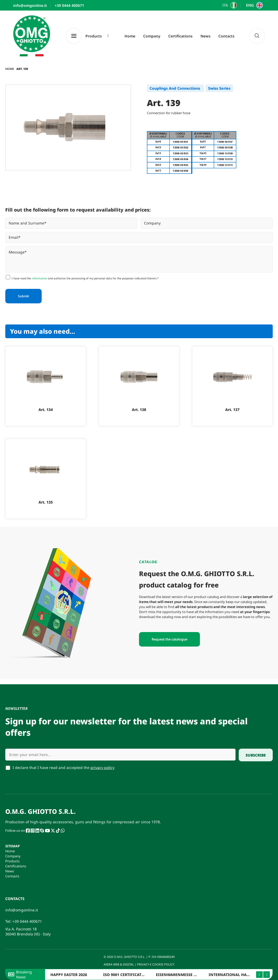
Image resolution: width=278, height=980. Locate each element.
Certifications (180, 36)
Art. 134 (46, 410)
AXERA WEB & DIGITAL (118, 964)
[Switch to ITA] (229, 5)
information (40, 278)
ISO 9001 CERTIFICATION (126, 975)
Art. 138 (139, 410)
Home (130, 36)
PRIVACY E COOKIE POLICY (156, 964)
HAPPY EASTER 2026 (69, 975)
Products (12, 861)
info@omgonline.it (22, 910)
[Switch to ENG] (254, 5)
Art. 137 (232, 410)
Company (152, 36)
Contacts (226, 36)
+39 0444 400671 (27, 921)
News (205, 36)
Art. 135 (46, 502)
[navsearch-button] (257, 36)
